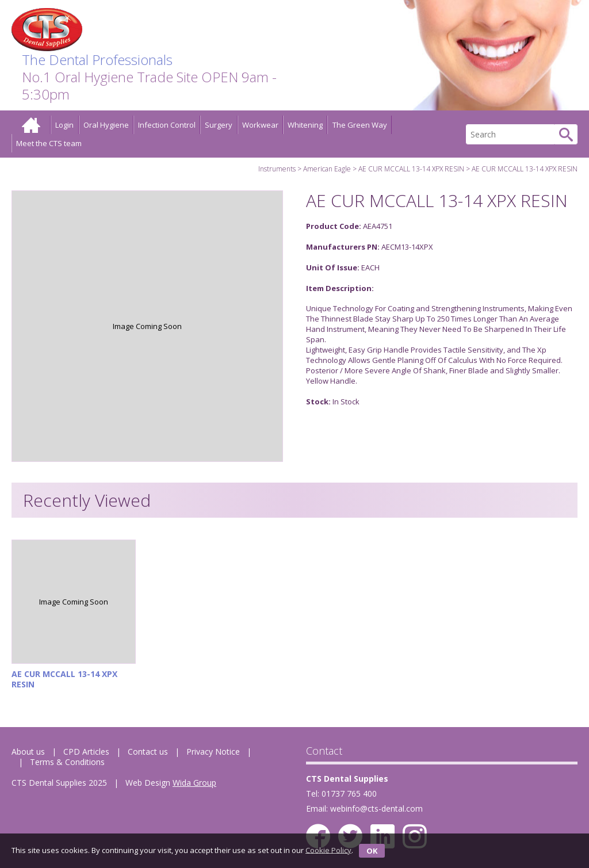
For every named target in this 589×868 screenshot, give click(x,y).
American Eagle (327, 169)
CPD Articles (86, 752)
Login (64, 125)
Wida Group (194, 783)
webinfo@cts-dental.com (376, 808)
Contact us (148, 752)
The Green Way (360, 125)
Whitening (305, 125)
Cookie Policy (328, 850)
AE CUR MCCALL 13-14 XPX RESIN (411, 169)
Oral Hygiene (106, 125)
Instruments (277, 169)
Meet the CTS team (49, 143)
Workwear (260, 125)
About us (28, 752)
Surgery (219, 125)
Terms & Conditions (67, 762)
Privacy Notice (213, 752)
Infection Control (167, 125)
